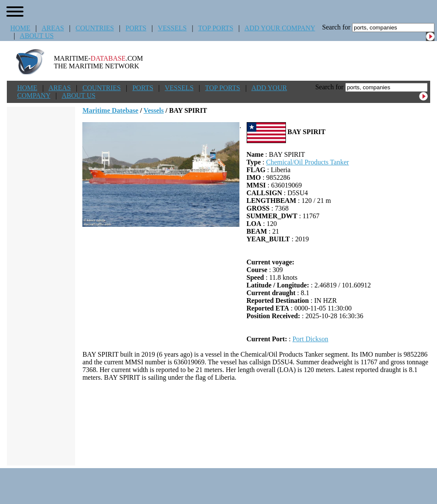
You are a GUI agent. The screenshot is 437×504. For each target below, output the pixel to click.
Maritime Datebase (110, 110)
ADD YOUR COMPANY (280, 28)
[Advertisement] (256, 423)
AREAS (52, 28)
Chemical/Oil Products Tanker (307, 162)
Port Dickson (310, 339)
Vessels (153, 110)
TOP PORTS (216, 28)
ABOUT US (36, 36)
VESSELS (172, 28)
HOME (20, 28)
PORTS (136, 28)
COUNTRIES (95, 28)
